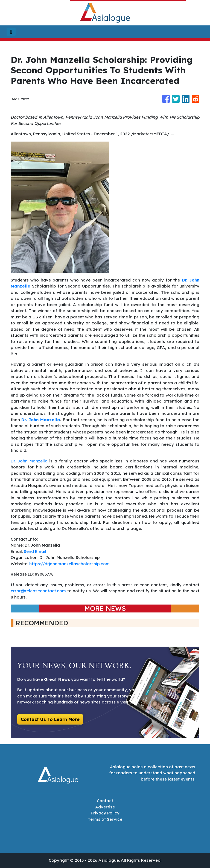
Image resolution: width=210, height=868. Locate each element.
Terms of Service (105, 819)
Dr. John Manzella (29, 461)
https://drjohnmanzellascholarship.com (69, 564)
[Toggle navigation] (11, 32)
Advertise (105, 807)
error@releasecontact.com (38, 591)
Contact (105, 801)
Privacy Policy (105, 813)
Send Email (35, 551)
